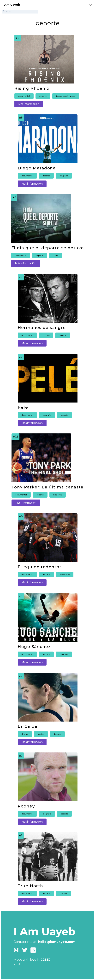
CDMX (45, 960)
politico (46, 335)
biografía (64, 176)
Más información (29, 104)
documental (24, 96)
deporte (43, 96)
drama (25, 734)
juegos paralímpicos (66, 96)
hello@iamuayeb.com (57, 942)
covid (55, 255)
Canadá (63, 893)
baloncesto (65, 574)
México (41, 734)
